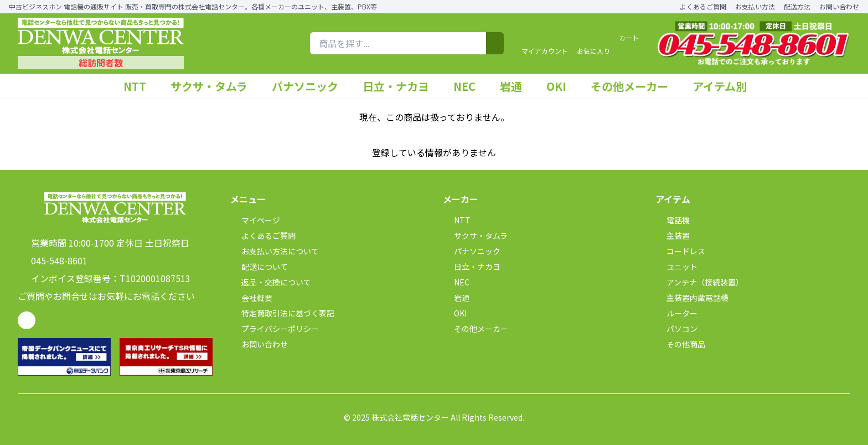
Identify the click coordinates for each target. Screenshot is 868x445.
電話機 (673, 220)
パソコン (676, 329)
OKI (562, 86)
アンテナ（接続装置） (699, 282)
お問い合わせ (839, 7)
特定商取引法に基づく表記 (282, 313)
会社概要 (251, 298)
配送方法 (797, 7)
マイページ (255, 220)
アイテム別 (725, 86)
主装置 (673, 236)
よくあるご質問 (703, 7)
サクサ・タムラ (215, 86)
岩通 (516, 86)
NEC (470, 86)
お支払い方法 (755, 7)
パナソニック (311, 86)
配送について (259, 267)
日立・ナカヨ (401, 86)
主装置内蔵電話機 (692, 298)
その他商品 (680, 344)
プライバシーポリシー (275, 329)
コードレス (680, 251)
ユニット (676, 267)
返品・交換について (271, 282)
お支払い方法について (275, 251)
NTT (140, 86)
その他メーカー (635, 86)
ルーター (676, 313)
